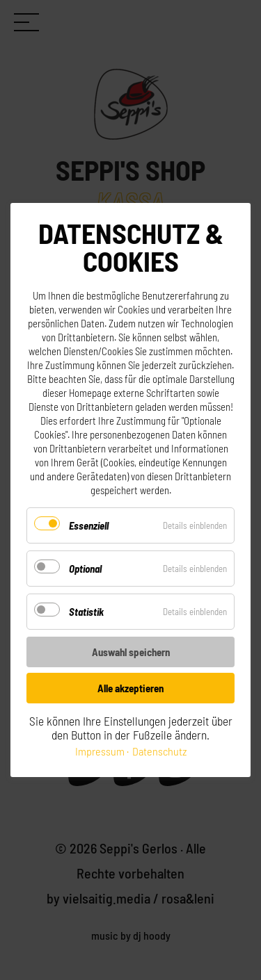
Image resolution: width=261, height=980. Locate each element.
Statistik (86, 612)
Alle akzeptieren (130, 688)
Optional (85, 569)
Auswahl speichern (131, 652)
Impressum (100, 751)
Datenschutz (159, 751)
